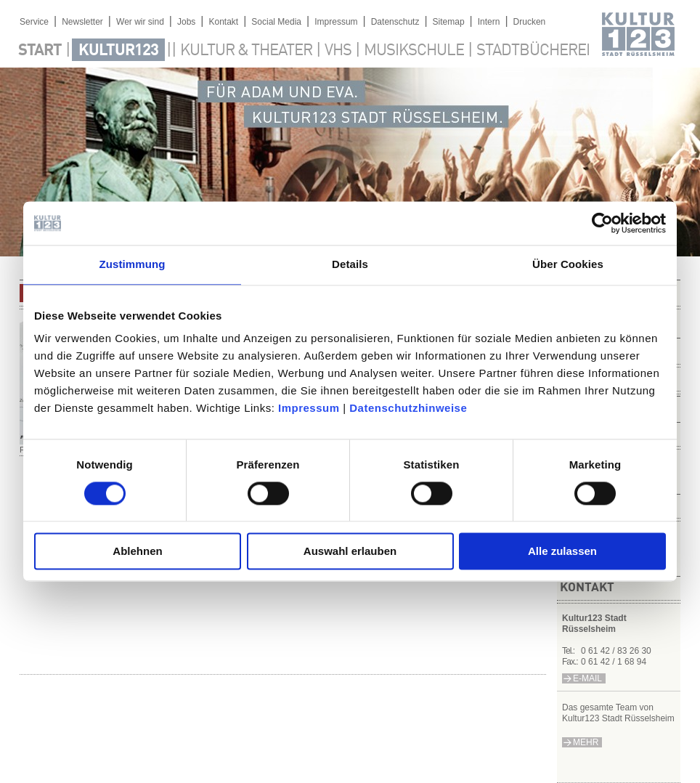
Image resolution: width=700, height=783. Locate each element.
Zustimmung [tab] (133, 264)
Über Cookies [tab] (568, 264)
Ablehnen (137, 552)
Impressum (309, 408)
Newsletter (82, 22)
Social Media (276, 22)
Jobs (186, 22)
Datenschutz (395, 22)
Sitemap (449, 22)
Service (34, 22)
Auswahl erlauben (350, 552)
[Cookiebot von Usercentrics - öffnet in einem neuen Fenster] (602, 223)
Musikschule (414, 51)
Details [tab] (350, 264)
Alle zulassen (562, 552)
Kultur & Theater (246, 51)
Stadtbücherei (533, 51)
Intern (489, 22)
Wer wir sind (140, 22)
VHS (338, 51)
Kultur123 (118, 51)
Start (40, 51)
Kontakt (223, 22)
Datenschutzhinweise (408, 408)
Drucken (530, 22)
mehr (586, 742)
